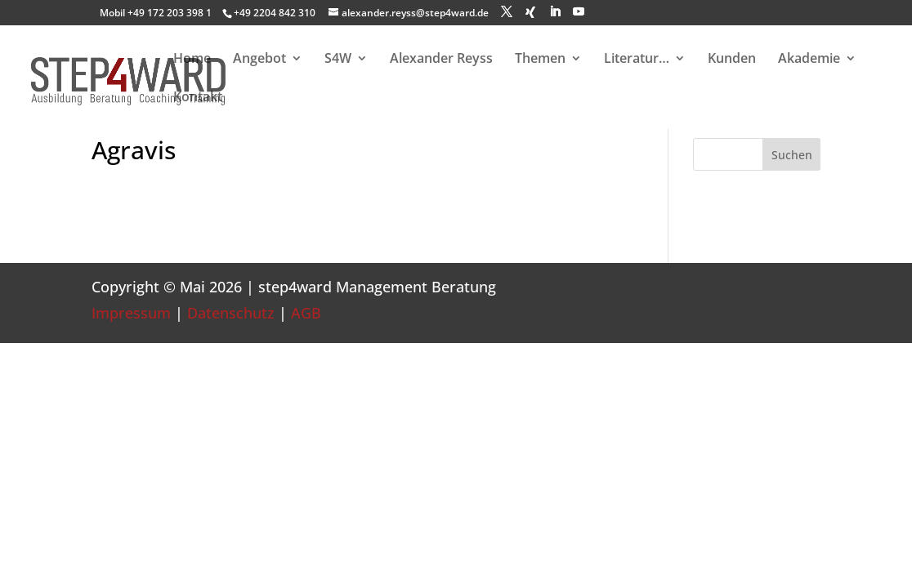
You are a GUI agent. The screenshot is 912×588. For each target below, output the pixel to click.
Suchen (792, 155)
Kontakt (198, 98)
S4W (338, 60)
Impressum (131, 313)
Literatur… (637, 60)
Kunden (732, 60)
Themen (540, 60)
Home (192, 60)
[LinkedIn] (555, 12)
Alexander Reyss (441, 60)
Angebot (259, 60)
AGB (306, 313)
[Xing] (530, 12)
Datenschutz (231, 313)
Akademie (809, 60)
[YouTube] (579, 12)
